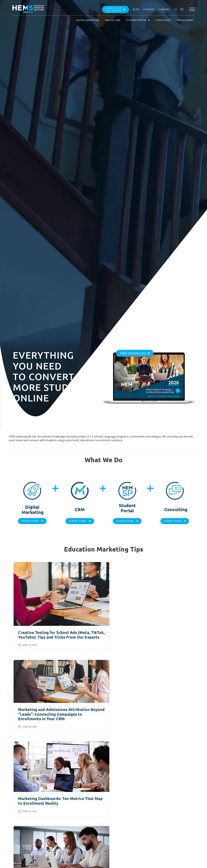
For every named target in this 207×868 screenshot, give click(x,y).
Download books (152, 839)
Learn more (30, 521)
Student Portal (138, 20)
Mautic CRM (113, 20)
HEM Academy (185, 20)
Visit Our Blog (101, 746)
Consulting (163, 20)
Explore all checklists (51, 838)
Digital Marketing (88, 20)
